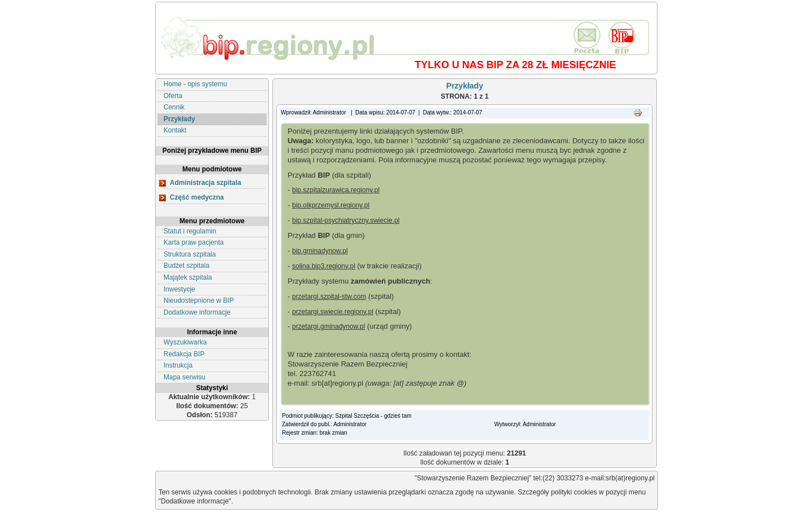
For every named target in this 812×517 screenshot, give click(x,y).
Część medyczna (197, 197)
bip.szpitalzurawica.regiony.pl (336, 190)
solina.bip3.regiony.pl (324, 266)
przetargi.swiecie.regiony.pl (333, 312)
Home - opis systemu (195, 84)
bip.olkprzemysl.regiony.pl (331, 205)
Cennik (174, 107)
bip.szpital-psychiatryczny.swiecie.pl (346, 220)
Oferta (173, 96)
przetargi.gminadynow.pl (328, 326)
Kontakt (175, 130)
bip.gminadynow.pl (320, 251)
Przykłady (179, 119)
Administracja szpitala (206, 183)
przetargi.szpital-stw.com (329, 297)
